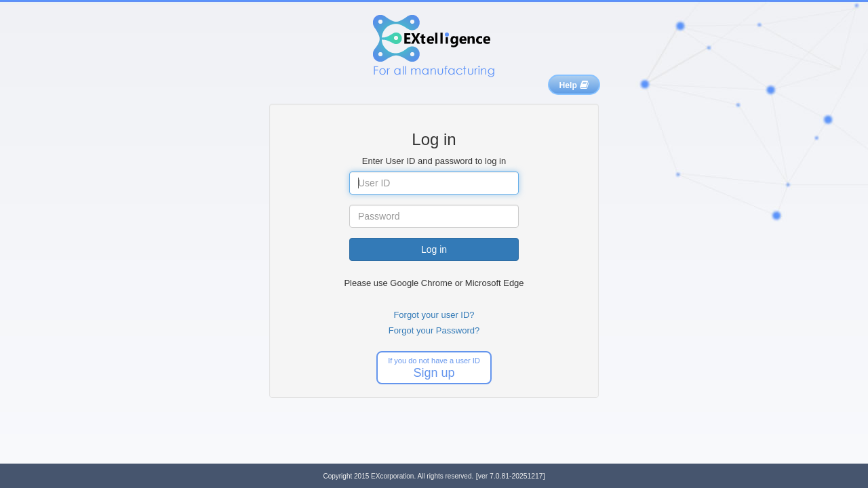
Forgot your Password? (434, 330)
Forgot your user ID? (434, 315)
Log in (434, 249)
